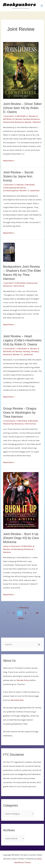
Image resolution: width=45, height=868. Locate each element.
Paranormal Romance (13, 122)
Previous (22, 608)
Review (28, 122)
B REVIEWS (20, 283)
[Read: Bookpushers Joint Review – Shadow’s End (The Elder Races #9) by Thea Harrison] (9, 252)
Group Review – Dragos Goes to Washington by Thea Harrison (20, 413)
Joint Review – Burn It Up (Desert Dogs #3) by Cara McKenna (21, 538)
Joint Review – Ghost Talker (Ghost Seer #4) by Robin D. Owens (22, 108)
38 (37, 613)
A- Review (31, 116)
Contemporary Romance (14, 188)
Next (22, 618)
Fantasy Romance (31, 119)
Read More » (9, 161)
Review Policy (23, 680)
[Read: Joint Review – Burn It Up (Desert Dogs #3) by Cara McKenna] (21, 500)
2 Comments (9, 349)
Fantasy (27, 351)
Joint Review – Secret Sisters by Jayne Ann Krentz (18, 176)
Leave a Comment (12, 546)
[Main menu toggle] (42, 6)
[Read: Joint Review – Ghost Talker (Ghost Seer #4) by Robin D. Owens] (21, 70)
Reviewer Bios (17, 700)
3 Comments (9, 421)
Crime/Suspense (11, 190)
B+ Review (17, 119)
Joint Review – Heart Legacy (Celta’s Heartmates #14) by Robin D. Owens (22, 340)
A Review (19, 185)
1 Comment (8, 116)
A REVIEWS (20, 116)
